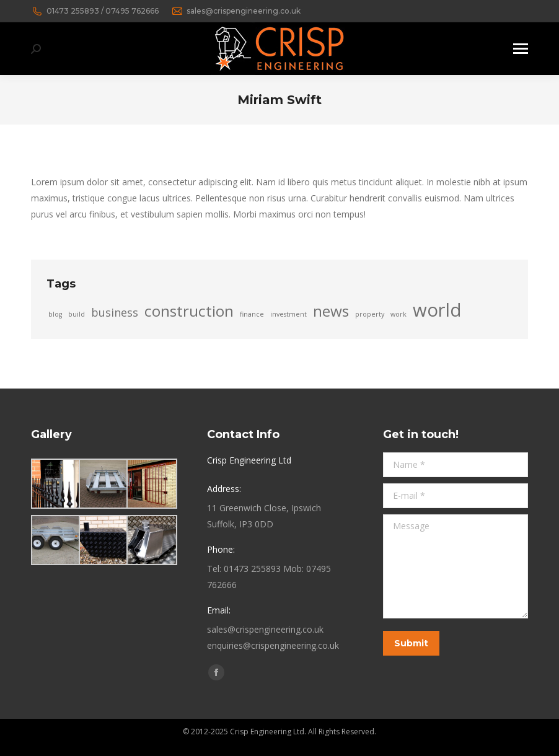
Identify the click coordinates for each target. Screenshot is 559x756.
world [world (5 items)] (437, 310)
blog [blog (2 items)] (55, 314)
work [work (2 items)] (398, 314)
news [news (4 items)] (331, 311)
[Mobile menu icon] (521, 49)
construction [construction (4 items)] (189, 311)
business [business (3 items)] (115, 312)
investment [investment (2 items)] (288, 314)
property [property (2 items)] (370, 314)
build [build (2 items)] (77, 314)
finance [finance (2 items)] (252, 314)
